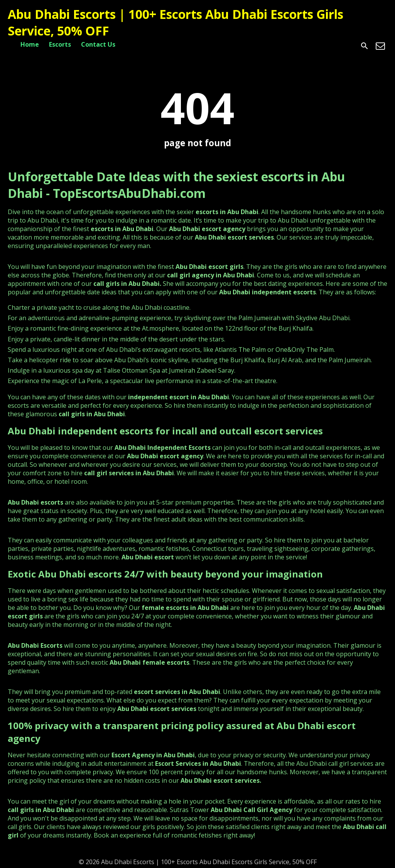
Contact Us (98, 44)
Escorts (60, 44)
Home (30, 44)
